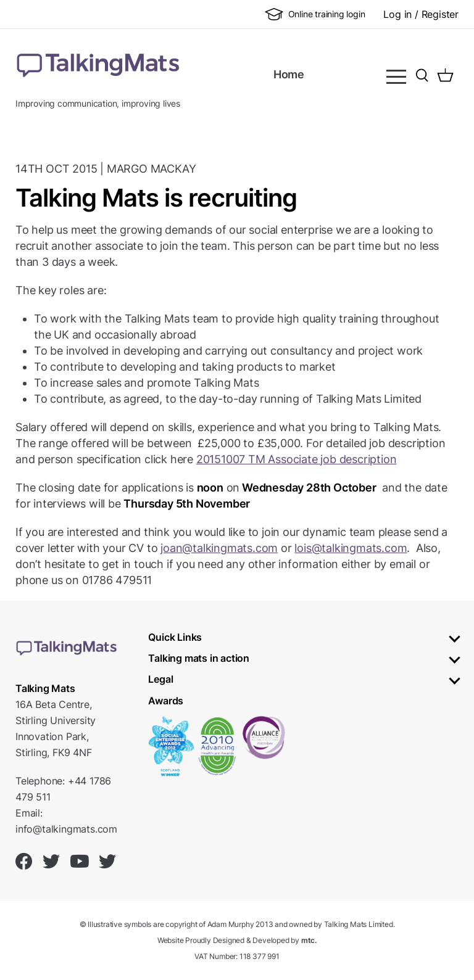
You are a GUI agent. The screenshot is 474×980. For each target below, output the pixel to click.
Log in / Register (421, 14)
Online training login (315, 14)
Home (289, 74)
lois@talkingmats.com (351, 548)
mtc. (309, 940)
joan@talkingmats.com (219, 548)
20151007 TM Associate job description (297, 459)
